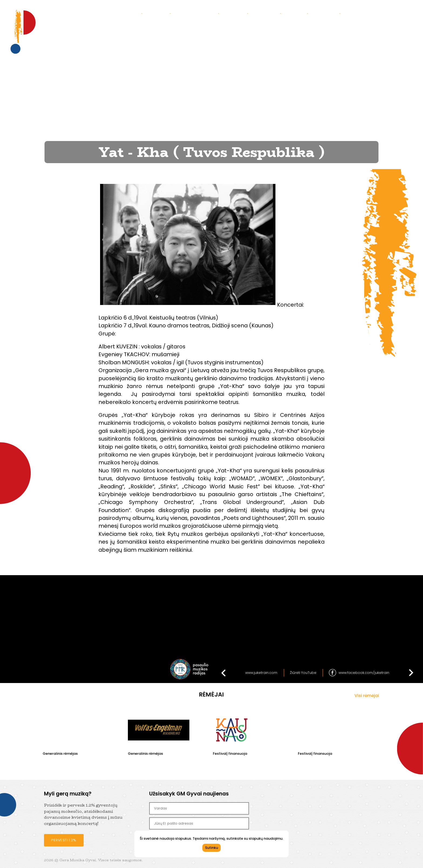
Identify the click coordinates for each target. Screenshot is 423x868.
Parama (296, 13)
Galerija (235, 13)
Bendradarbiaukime (368, 13)
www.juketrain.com (261, 673)
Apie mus (158, 13)
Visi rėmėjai (367, 696)
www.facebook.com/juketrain (364, 673)
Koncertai (128, 13)
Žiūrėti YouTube (303, 673)
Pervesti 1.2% (64, 840)
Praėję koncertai (196, 13)
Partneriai (325, 13)
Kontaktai (266, 13)
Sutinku (211, 848)
